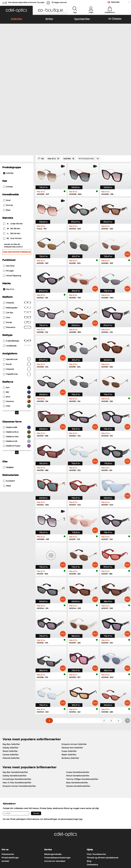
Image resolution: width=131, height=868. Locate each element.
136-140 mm (12, 162)
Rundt (17, 292)
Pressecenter (8, 782)
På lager (8, 199)
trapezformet (17, 302)
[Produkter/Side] (89, 87)
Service (48, 778)
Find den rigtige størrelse (17, 180)
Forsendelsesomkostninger (57, 786)
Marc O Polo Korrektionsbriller (17, 711)
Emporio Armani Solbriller (74, 672)
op (127, 844)
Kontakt (5, 789)
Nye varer (9, 194)
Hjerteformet (17, 287)
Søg (75, 12)
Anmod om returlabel (55, 789)
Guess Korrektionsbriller (78, 700)
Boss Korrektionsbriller (77, 711)
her (81, 747)
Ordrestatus (92, 793)
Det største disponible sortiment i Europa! (26, 2)
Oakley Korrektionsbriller (14, 704)
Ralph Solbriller (69, 683)
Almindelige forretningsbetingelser (19, 851)
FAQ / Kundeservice (96, 782)
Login (91, 12)
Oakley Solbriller (10, 676)
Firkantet (17, 231)
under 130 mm (13, 152)
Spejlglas (8, 395)
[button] (16, 10)
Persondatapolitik (10, 854)
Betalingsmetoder (53, 782)
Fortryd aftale (11, 845)
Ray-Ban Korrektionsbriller (15, 700)
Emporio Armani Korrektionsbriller (19, 714)
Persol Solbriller (10, 679)
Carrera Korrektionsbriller (78, 714)
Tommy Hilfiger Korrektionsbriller (82, 707)
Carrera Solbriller (11, 683)
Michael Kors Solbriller (72, 676)
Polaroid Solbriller (11, 686)
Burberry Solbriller (70, 686)
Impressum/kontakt (29, 854)
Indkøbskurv (110, 12)
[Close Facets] (17, 87)
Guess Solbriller (69, 679)
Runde (17, 250)
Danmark (115, 2)
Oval (17, 246)
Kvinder (8, 115)
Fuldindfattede (17, 269)
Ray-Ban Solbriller (11, 672)
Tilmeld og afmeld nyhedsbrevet (103, 786)
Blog (89, 789)
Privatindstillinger (10, 786)
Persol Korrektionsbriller (78, 704)
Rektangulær (17, 236)
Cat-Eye (17, 241)
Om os (5, 778)
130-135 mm (12, 157)
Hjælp (90, 778)
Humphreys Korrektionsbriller (17, 707)
